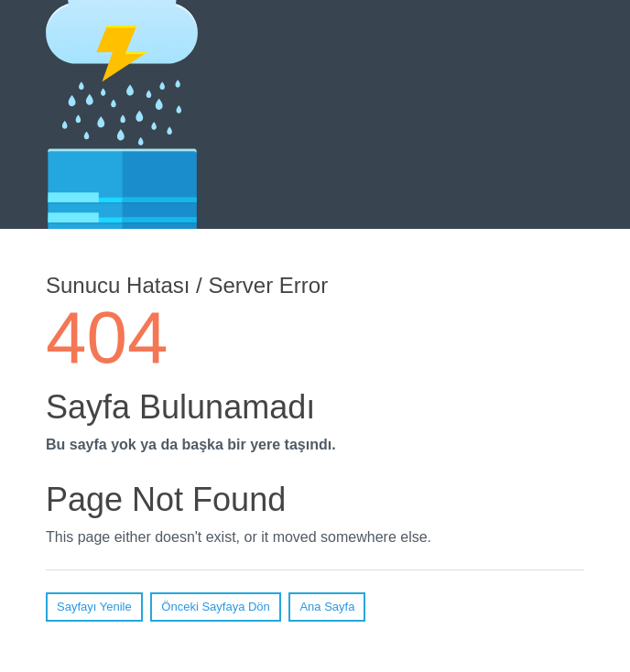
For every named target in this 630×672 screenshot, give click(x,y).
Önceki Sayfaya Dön (216, 607)
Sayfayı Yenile (94, 607)
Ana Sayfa (327, 607)
